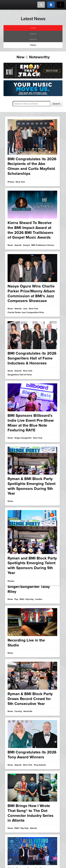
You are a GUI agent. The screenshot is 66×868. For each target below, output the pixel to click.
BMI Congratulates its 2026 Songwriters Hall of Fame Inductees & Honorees (32, 357)
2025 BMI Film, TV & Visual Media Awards (32, 786)
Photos (11, 182)
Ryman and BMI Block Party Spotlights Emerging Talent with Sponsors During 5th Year (32, 563)
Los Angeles (30, 797)
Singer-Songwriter (23, 437)
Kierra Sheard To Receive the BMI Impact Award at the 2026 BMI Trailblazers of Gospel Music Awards (30, 230)
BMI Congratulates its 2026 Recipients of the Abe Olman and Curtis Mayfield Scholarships (32, 166)
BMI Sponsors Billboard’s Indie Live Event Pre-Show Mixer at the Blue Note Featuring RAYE (31, 422)
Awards (33, 39)
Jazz (25, 308)
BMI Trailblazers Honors (43, 245)
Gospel (26, 245)
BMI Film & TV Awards (18, 801)
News (10, 245)
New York (33, 308)
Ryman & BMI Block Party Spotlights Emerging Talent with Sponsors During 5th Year (32, 485)
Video (10, 797)
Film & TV (19, 797)
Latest (33, 28)
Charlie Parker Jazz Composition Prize (26, 312)
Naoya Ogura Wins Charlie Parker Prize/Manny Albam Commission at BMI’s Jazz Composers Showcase (31, 293)
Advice (33, 34)
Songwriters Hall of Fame (20, 374)
